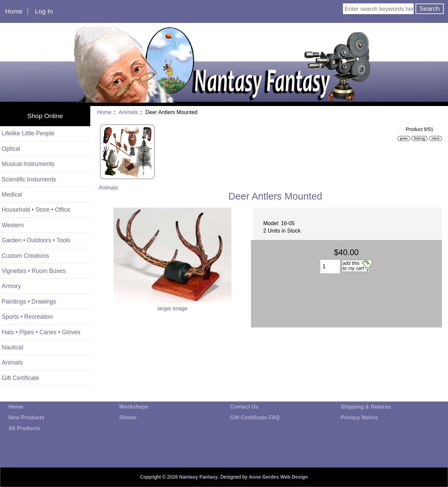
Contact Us (244, 407)
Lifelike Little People (28, 133)
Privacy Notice (359, 418)
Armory (11, 286)
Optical (11, 149)
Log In (44, 11)
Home (14, 11)
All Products (24, 428)
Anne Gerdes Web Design (278, 477)
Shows (128, 418)
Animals (128, 112)
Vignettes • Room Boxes (34, 271)
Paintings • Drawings (29, 302)
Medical (12, 195)
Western (13, 225)
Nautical (12, 347)
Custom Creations (25, 256)
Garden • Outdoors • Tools (36, 240)
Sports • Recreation (27, 317)
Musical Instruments (28, 164)
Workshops (134, 407)
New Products (26, 418)
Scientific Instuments (29, 179)
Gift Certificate (20, 378)
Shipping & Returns (366, 407)
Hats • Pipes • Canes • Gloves (41, 332)
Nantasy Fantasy (198, 477)
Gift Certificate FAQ (255, 418)
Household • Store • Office (36, 210)
